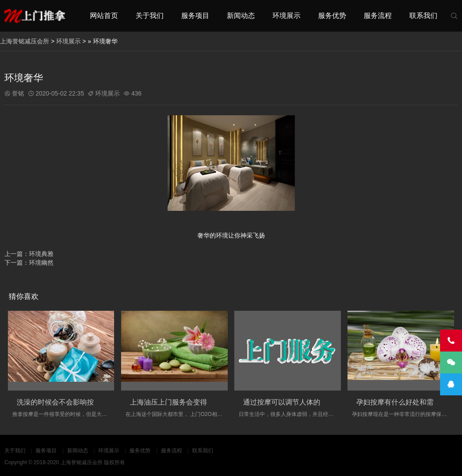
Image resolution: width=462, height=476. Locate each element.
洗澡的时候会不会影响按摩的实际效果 (76, 402)
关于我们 (150, 16)
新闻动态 (241, 16)
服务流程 (378, 16)
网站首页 (104, 16)
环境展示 (287, 16)
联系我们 (423, 16)
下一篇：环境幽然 (29, 263)
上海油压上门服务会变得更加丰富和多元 (193, 402)
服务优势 (332, 16)
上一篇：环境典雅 (29, 254)
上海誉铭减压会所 (25, 41)
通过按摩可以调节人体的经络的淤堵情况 (306, 402)
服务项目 (195, 16)
